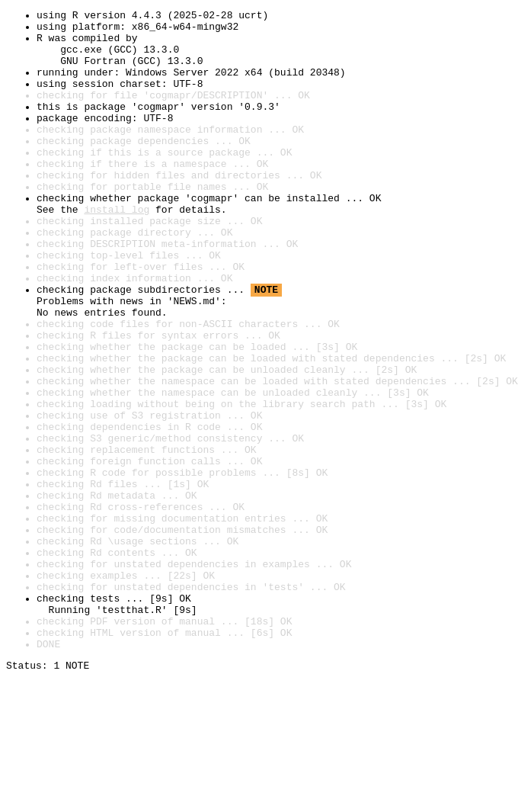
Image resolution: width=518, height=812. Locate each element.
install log (117, 250)
